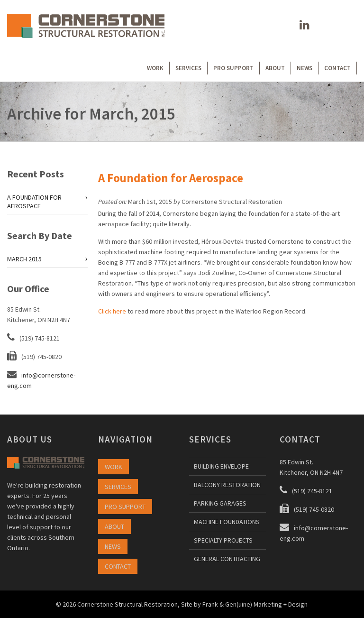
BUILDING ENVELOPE (221, 466)
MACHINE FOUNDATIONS (227, 522)
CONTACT (337, 68)
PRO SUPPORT (233, 68)
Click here (112, 311)
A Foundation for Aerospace (171, 178)
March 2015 (24, 259)
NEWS (305, 68)
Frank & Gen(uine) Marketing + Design (255, 604)
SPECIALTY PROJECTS (223, 540)
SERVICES (188, 68)
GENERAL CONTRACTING (227, 559)
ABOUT (275, 68)
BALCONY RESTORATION (227, 485)
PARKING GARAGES (220, 503)
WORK (155, 68)
